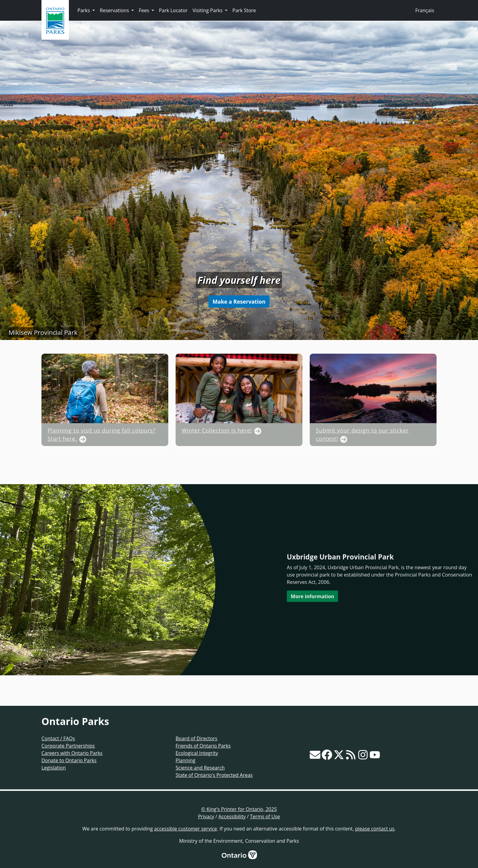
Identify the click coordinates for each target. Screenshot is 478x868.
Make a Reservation (239, 302)
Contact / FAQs (58, 738)
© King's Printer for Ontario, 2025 (239, 809)
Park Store (244, 10)
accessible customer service (186, 829)
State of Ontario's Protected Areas (214, 775)
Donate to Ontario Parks (69, 760)
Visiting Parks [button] (208, 10)
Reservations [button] (115, 10)
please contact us (375, 829)
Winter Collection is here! (217, 444)
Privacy (206, 816)
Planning (185, 760)
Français (425, 10)
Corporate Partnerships (68, 746)
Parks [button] (84, 10)
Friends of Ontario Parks (203, 746)
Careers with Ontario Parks (72, 753)
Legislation (54, 768)
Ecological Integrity (197, 753)
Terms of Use (265, 816)
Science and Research (200, 768)
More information (312, 596)
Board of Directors (196, 738)
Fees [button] (144, 10)
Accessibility (232, 816)
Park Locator (173, 10)
